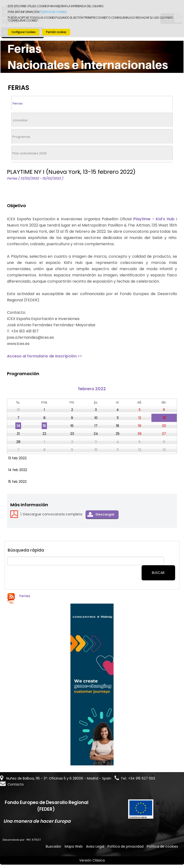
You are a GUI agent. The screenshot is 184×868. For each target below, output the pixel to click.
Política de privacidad (126, 846)
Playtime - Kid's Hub (154, 219)
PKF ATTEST (34, 840)
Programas (21, 137)
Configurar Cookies (23, 32)
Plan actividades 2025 (30, 153)
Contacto (16, 784)
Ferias (17, 103)
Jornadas (20, 120)
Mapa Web (74, 846)
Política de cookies (53, 12)
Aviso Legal (95, 846)
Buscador (54, 846)
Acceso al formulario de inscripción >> (44, 356)
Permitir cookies (56, 32)
